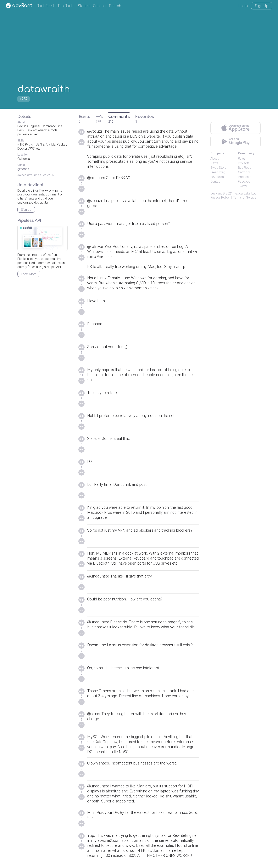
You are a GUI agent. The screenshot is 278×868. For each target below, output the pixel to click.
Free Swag (218, 172)
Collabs (99, 6)
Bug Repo (245, 168)
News (214, 163)
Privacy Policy (220, 197)
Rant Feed (45, 6)
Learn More (29, 274)
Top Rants (66, 6)
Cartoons (244, 172)
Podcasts (245, 177)
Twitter (243, 186)
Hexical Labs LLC (245, 193)
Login (243, 6)
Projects (244, 163)
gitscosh (23, 169)
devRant (216, 193)
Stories (84, 6)
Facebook (245, 181)
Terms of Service (245, 197)
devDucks (217, 177)
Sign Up (262, 6)
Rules (242, 159)
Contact (216, 181)
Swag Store (218, 168)
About (214, 159)
